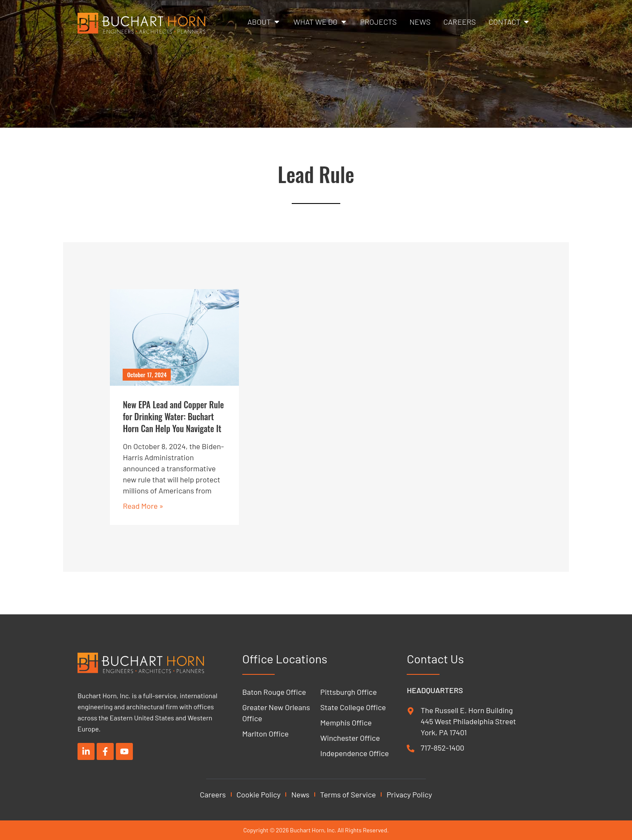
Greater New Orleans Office (276, 713)
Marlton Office (266, 734)
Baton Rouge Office (274, 692)
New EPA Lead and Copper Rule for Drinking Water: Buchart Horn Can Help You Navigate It (173, 416)
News (300, 794)
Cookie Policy (259, 794)
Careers (213, 794)
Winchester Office (350, 738)
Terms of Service (348, 794)
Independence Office (355, 753)
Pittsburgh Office (349, 692)
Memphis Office (346, 722)
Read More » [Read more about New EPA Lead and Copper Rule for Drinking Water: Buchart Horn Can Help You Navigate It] (143, 506)
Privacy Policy (409, 794)
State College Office (353, 707)
